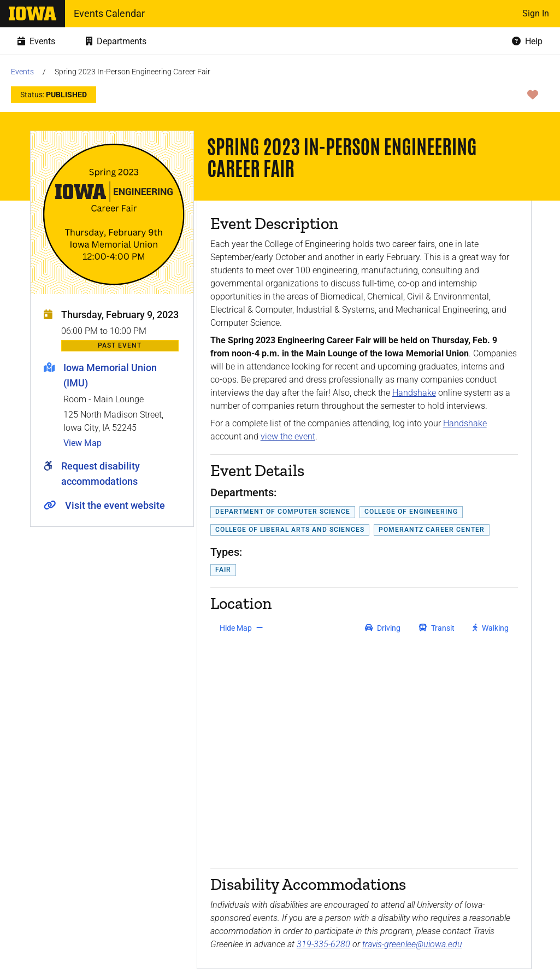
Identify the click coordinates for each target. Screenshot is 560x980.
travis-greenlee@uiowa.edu (412, 944)
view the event (288, 436)
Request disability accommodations (101, 474)
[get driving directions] (383, 628)
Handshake (414, 393)
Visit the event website (115, 505)
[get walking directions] (491, 628)
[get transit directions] (437, 628)
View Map (82, 443)
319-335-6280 (323, 944)
